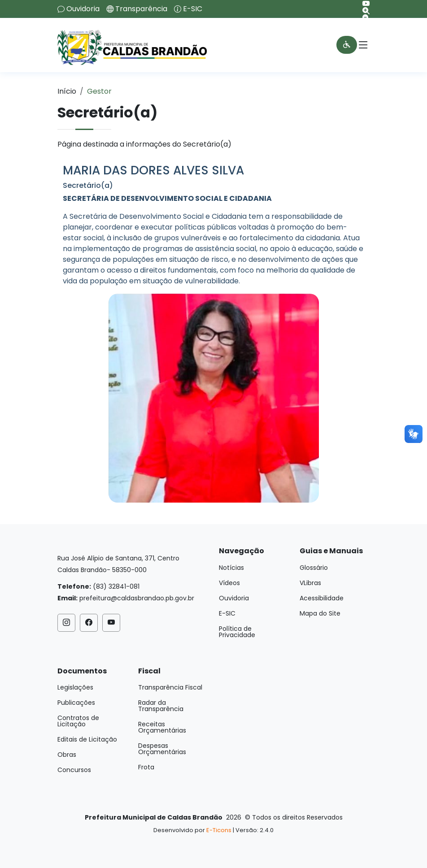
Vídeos (229, 583)
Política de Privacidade (237, 632)
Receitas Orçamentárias (162, 727)
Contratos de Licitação (78, 721)
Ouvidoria (83, 9)
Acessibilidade (322, 598)
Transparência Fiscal (170, 687)
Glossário (314, 568)
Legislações (75, 687)
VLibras (310, 583)
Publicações (76, 703)
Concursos (74, 770)
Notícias (231, 568)
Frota (146, 767)
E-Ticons (219, 830)
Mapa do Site (320, 613)
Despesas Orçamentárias (162, 749)
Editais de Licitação (87, 739)
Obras (67, 755)
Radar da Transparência (161, 706)
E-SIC (193, 9)
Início (67, 91)
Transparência (141, 9)
